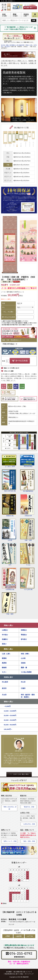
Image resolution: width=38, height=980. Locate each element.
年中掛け (5, 635)
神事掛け (24, 630)
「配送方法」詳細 (28, 807)
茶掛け (4, 644)
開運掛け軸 (9, 505)
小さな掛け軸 (27, 579)
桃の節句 (7, 47)
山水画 (9, 530)
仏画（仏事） (6, 654)
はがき (19, 936)
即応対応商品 (27, 461)
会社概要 (9, 972)
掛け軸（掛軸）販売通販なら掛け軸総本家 (13, 45)
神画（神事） (25, 654)
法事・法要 (27, 530)
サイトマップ (29, 974)
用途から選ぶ (8, 625)
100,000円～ (8, 729)
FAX (8, 936)
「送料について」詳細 (9, 841)
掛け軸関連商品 (27, 481)
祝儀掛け (5, 639)
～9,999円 (7, 706)
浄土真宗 (5, 682)
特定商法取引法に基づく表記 (14, 974)
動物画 (4, 668)
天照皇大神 (27, 505)
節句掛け (24, 639)
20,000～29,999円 (10, 715)
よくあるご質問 (9, 461)
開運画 (4, 658)
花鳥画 (23, 663)
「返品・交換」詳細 (28, 841)
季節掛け (24, 635)
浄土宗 (23, 682)
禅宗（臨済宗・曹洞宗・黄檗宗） (28, 696)
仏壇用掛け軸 (9, 579)
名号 (9, 554)
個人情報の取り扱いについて (23, 972)
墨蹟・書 (24, 668)
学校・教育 (9, 604)
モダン (4, 672)
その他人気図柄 (26, 672)
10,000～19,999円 (10, 711)
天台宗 (4, 695)
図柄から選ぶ (8, 649)
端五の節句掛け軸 (9, 481)
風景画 (4, 663)
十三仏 (27, 554)
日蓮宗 (23, 688)
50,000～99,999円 (10, 725)
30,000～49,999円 (10, 720)
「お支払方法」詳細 (28, 824)
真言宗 (4, 688)
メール (30, 936)
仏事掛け (5, 630)
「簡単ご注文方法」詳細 (9, 808)
